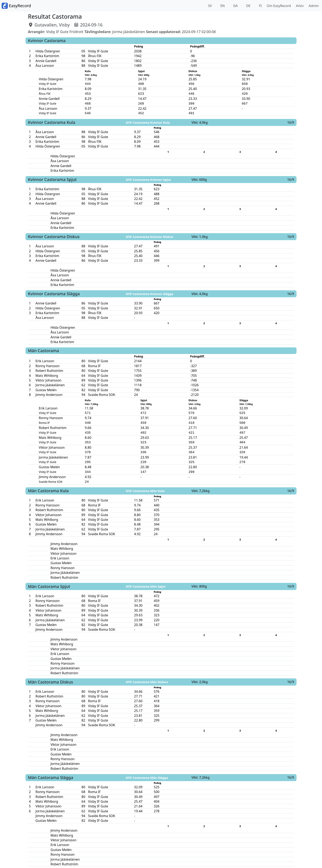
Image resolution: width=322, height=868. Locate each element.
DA (235, 6)
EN (222, 6)
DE (248, 6)
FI (260, 6)
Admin (313, 6)
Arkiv (299, 6)
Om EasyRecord (278, 6)
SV (210, 6)
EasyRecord (16, 6)
